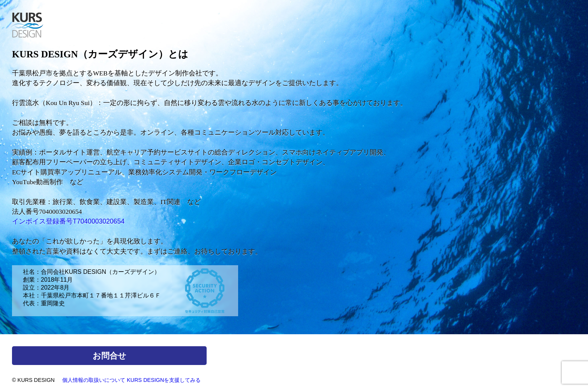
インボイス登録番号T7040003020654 (68, 221)
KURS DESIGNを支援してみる (164, 380)
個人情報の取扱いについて (94, 380)
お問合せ (109, 356)
